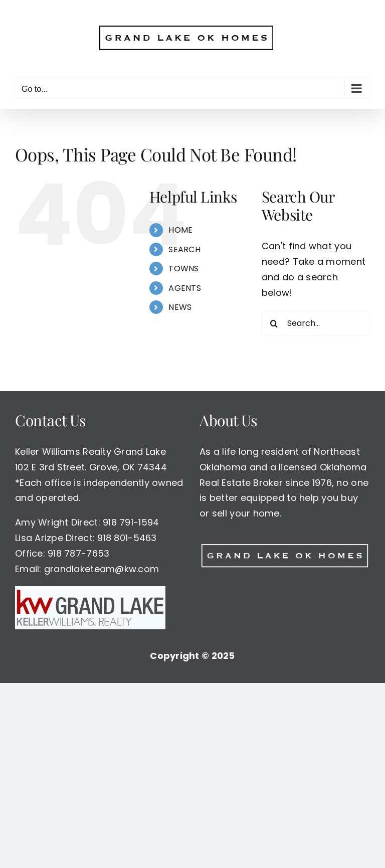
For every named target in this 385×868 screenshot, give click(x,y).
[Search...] (316, 323)
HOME (180, 230)
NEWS (180, 307)
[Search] (274, 323)
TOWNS (183, 269)
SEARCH (184, 249)
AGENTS (185, 288)
